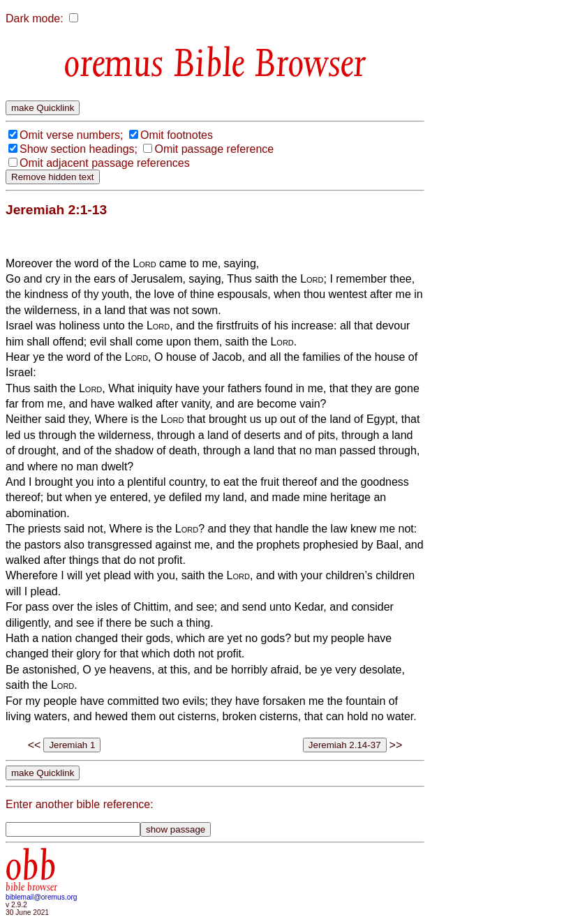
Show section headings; (79, 149)
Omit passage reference (214, 149)
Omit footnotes (177, 135)
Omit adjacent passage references (105, 163)
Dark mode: (35, 18)
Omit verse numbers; (71, 135)
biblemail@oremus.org (42, 897)
